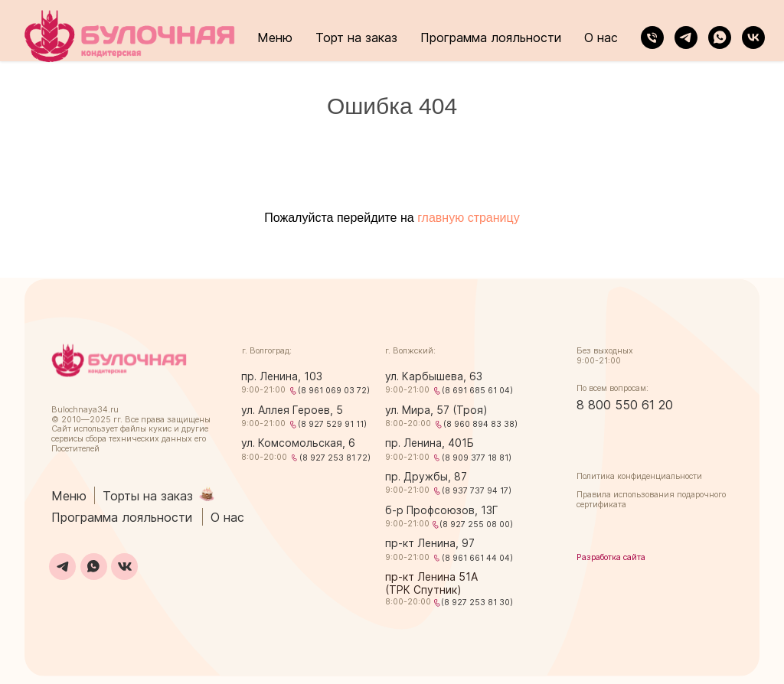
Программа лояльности (491, 37)
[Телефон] (652, 37)
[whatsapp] (720, 37)
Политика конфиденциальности (639, 476)
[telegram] (686, 37)
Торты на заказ (148, 496)
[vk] (753, 37)
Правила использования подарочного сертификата (651, 500)
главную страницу (469, 218)
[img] (119, 361)
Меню (275, 37)
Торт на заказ (356, 37)
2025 (100, 420)
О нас (601, 37)
